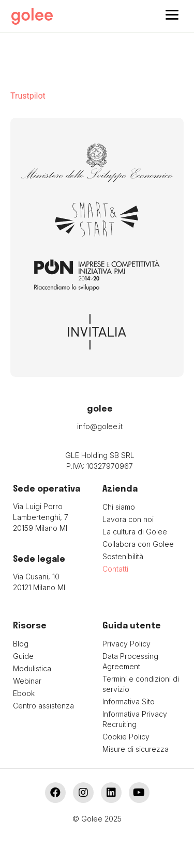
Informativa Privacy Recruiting (135, 719)
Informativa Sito (129, 701)
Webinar (27, 681)
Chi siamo (119, 507)
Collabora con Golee (138, 544)
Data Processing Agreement (130, 661)
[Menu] (172, 14)
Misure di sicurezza (136, 749)
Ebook (24, 693)
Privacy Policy (126, 644)
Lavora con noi (128, 519)
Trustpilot (28, 96)
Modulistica (32, 668)
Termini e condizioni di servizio (141, 684)
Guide (23, 656)
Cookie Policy (126, 737)
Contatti (115, 569)
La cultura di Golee (135, 532)
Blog (21, 644)
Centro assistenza (43, 706)
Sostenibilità (123, 556)
